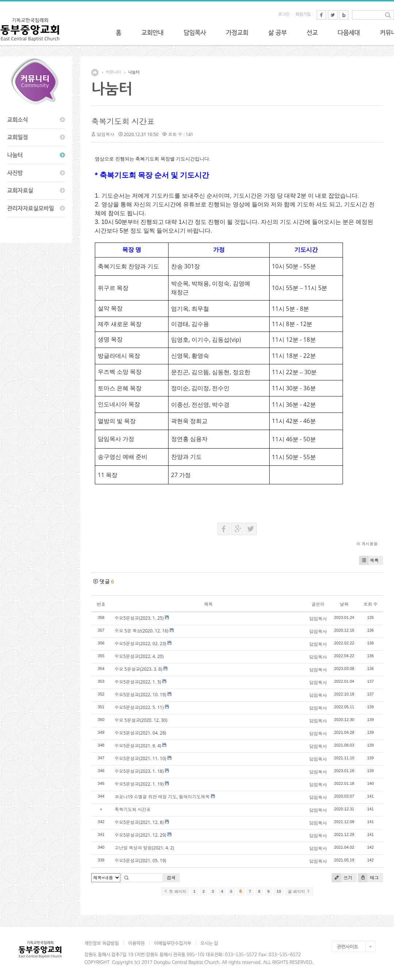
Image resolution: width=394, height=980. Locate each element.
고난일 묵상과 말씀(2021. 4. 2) (144, 848)
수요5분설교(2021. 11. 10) (140, 758)
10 (279, 891)
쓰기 (342, 878)
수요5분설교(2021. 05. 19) (140, 861)
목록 (369, 560)
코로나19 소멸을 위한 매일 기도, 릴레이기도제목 (162, 797)
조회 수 (370, 604)
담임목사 (105, 134)
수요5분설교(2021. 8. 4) (138, 746)
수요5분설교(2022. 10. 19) (140, 695)
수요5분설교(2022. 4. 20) (139, 656)
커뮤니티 (113, 72)
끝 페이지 (299, 891)
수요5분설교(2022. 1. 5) (138, 682)
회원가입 (303, 14)
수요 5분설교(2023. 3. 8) (138, 669)
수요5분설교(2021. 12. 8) (139, 822)
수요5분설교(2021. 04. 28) (140, 733)
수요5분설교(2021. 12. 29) (140, 835)
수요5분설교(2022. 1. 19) (139, 784)
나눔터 (134, 72)
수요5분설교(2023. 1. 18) (139, 771)
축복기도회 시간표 (123, 121)
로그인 (284, 14)
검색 (171, 878)
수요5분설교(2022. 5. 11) (139, 707)
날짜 (344, 604)
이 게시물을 (367, 544)
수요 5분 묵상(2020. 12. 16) (142, 631)
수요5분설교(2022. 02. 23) (140, 644)
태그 (368, 878)
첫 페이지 (175, 891)
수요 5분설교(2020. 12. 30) (141, 720)
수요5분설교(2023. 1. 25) (139, 618)
